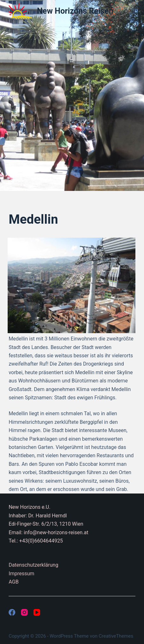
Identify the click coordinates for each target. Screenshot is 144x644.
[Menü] (133, 11)
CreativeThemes (116, 636)
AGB (14, 582)
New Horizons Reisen (75, 11)
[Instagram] (24, 612)
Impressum (22, 574)
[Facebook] (12, 612)
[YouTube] (37, 612)
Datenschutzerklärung (33, 565)
